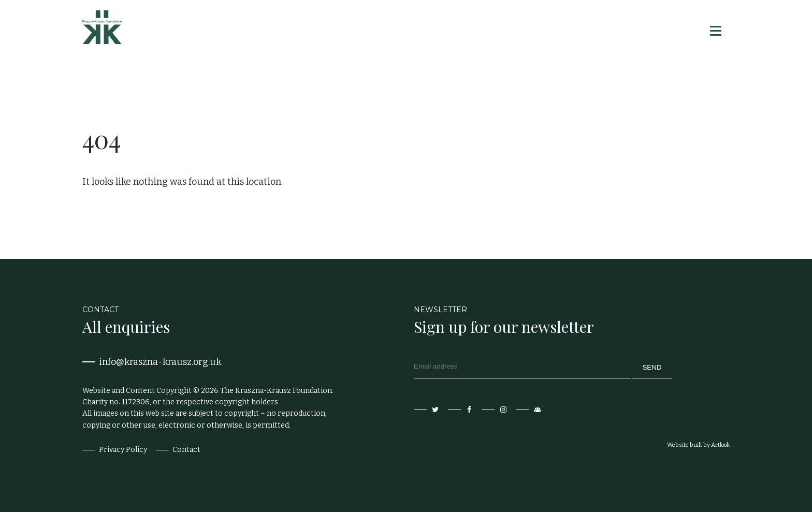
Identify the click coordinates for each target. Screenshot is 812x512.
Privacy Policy (123, 450)
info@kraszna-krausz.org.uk (160, 362)
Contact (186, 450)
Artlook (720, 445)
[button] (715, 31)
